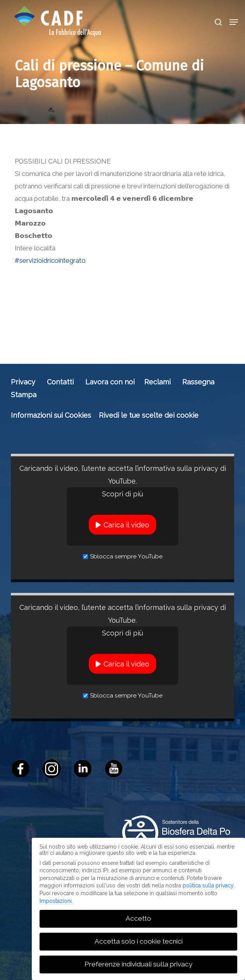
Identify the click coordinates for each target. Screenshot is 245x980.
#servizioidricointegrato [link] (50, 260)
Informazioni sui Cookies (51, 415)
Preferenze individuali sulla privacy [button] (138, 964)
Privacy (23, 382)
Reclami (157, 382)
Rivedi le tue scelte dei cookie (149, 415)
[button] (234, 22)
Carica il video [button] (126, 525)
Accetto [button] (138, 918)
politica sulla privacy (208, 885)
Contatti (60, 382)
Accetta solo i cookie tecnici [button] (139, 941)
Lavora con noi (110, 382)
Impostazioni (56, 901)
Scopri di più (122, 494)
